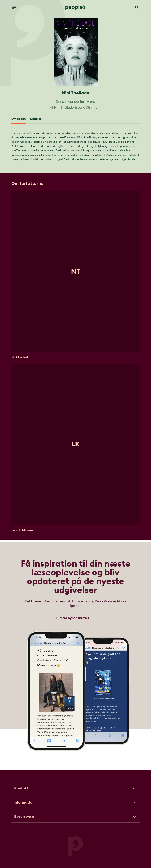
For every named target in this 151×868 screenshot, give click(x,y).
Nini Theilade (64, 107)
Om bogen (19, 119)
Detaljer (36, 119)
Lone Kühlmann (89, 107)
